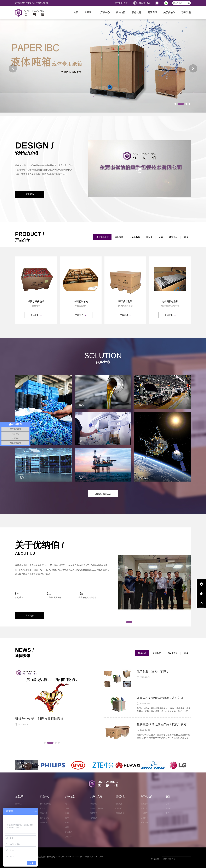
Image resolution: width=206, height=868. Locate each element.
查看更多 (30, 194)
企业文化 (144, 808)
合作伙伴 (144, 818)
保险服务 (94, 818)
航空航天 (69, 832)
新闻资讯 (152, 12)
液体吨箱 (119, 237)
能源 (67, 827)
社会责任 (144, 813)
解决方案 (121, 12)
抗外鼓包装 (135, 237)
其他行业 (69, 837)
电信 (67, 823)
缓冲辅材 (173, 237)
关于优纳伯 (169, 12)
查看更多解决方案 (103, 494)
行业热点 (142, 653)
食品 (67, 808)
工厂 (167, 813)
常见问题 (94, 804)
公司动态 (157, 653)
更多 (186, 237)
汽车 (67, 813)
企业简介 (144, 804)
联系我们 (186, 12)
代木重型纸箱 (102, 237)
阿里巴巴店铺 (121, 3)
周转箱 (149, 237)
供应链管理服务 (97, 808)
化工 (67, 804)
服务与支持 (96, 796)
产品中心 (105, 12)
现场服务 (94, 813)
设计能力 (19, 804)
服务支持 (137, 12)
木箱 (161, 237)
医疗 (67, 818)
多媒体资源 (172, 653)
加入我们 (144, 823)
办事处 (168, 808)
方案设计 (89, 12)
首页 (76, 12)
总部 (168, 796)
